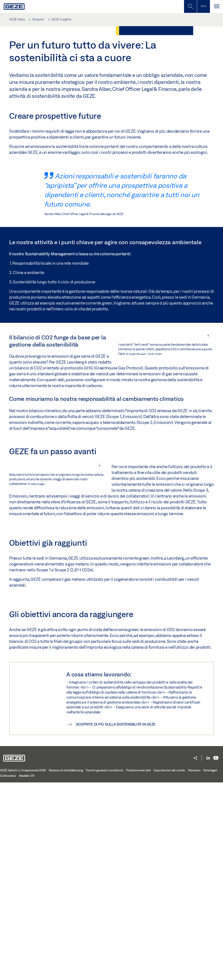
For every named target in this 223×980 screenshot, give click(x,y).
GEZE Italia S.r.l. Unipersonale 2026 (23, 968)
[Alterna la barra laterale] (203, 6)
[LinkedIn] (208, 956)
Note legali (210, 968)
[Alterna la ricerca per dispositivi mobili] (190, 6)
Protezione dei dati (138, 968)
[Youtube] (216, 956)
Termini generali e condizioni (104, 968)
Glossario (194, 968)
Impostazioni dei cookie (169, 968)
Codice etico (8, 973)
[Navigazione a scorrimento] (216, 6)
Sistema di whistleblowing (66, 968)
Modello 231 (27, 973)
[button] (195, 956)
